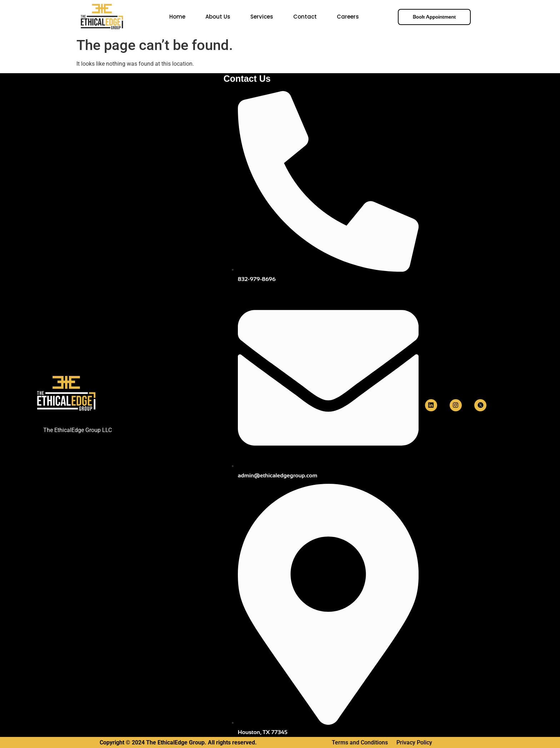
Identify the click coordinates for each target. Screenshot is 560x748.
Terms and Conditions (361, 742)
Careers (348, 17)
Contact (305, 17)
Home (177, 17)
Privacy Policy (414, 742)
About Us (218, 17)
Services (262, 17)
